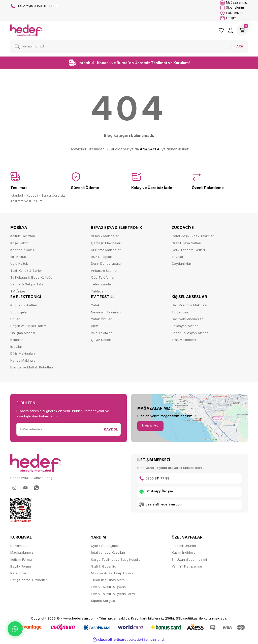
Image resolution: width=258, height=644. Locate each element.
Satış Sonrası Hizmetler (29, 581)
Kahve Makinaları (24, 361)
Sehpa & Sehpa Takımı (28, 285)
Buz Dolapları (102, 257)
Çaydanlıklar (181, 264)
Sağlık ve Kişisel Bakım (28, 327)
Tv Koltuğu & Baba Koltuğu (31, 278)
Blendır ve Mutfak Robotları (32, 368)
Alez (94, 327)
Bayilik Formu (21, 567)
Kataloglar (18, 574)
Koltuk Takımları (23, 237)
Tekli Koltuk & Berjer (26, 271)
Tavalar (178, 257)
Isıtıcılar (16, 347)
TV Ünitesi (18, 292)
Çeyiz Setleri (101, 340)
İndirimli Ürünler (184, 546)
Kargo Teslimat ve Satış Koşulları (117, 560)
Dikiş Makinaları (23, 354)
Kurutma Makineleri (106, 251)
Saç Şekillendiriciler (187, 320)
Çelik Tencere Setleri (188, 251)
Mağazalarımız (22, 553)
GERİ (110, 150)
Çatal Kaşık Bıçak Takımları (193, 237)
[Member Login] (229, 31)
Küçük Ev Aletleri (24, 306)
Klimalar (17, 340)
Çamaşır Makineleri (106, 244)
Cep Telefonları (103, 278)
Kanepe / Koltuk (23, 251)
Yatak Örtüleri (102, 320)
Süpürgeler (19, 313)
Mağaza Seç (152, 426)
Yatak (95, 306)
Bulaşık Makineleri (105, 237)
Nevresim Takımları (106, 313)
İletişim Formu (21, 560)
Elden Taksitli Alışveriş (108, 588)
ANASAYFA (150, 150)
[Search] (129, 47)
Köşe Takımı (20, 244)
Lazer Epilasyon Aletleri (190, 334)
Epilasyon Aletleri (185, 327)
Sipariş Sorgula (103, 602)
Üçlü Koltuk (19, 264)
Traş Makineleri (184, 340)
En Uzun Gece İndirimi (189, 560)
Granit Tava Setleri (186, 244)
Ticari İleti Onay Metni (108, 581)
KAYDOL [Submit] (111, 430)
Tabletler (98, 292)
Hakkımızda (19, 546)
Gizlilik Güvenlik (103, 567)
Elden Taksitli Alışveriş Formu (114, 595)
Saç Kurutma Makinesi (189, 306)
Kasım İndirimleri (185, 553)
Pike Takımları (102, 334)
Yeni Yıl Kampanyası (188, 567)
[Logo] (26, 31)
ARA (240, 47)
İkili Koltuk (18, 257)
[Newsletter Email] (59, 430)
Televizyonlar (102, 285)
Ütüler (15, 320)
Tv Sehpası (180, 313)
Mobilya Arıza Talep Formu (112, 574)
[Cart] (241, 31)
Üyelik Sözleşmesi (105, 546)
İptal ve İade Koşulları (108, 553)
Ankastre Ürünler (104, 271)
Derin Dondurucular (106, 264)
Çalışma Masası (23, 334)
